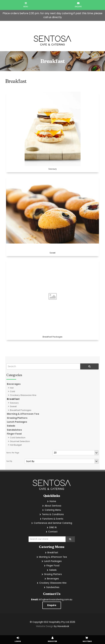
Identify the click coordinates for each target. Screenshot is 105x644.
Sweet (13, 406)
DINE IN (53, 527)
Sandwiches (14, 430)
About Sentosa (53, 506)
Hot (12, 388)
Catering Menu (53, 510)
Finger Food (14, 434)
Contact (53, 532)
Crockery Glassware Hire (23, 395)
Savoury (14, 403)
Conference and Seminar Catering (53, 523)
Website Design (45, 626)
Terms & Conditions (53, 514)
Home (53, 501)
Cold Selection (18, 438)
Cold (12, 391)
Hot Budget (16, 445)
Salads (11, 426)
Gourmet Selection (20, 441)
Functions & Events (53, 519)
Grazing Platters (17, 418)
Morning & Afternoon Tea (23, 414)
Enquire (52, 605)
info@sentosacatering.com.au (52, 600)
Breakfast (13, 399)
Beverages (14, 384)
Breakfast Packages (21, 410)
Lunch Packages (17, 422)
